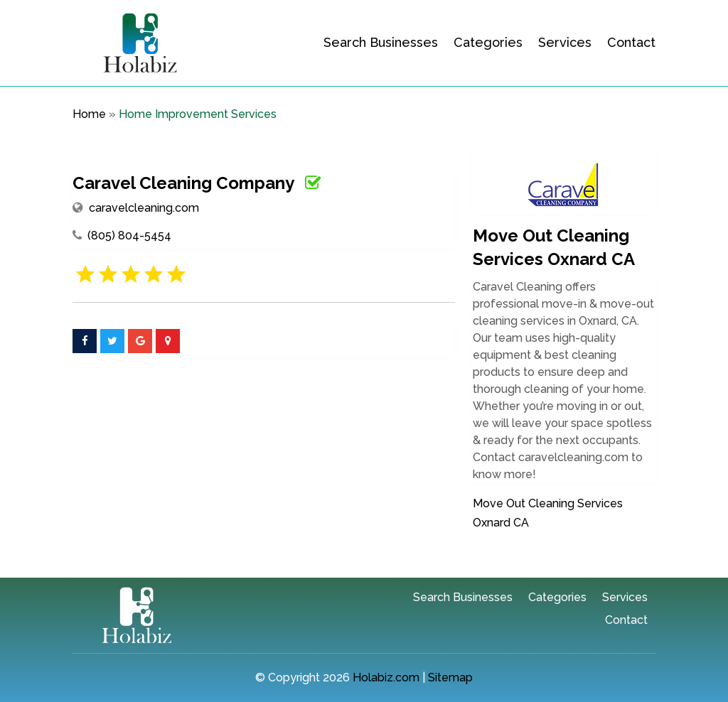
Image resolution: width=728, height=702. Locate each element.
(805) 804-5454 (129, 236)
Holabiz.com (386, 677)
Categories (488, 42)
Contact (631, 42)
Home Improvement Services (198, 114)
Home (89, 114)
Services (565, 42)
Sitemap (450, 677)
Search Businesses (381, 42)
